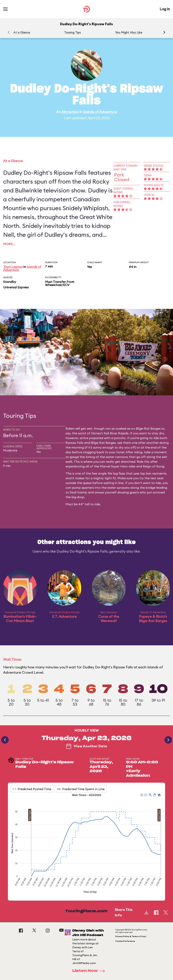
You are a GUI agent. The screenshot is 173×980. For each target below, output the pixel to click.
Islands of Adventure (100, 112)
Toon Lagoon (13, 267)
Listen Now (90, 971)
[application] (86, 844)
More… (9, 244)
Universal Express (16, 287)
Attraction (70, 112)
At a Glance (22, 32)
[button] (164, 32)
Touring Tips (73, 32)
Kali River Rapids (116, 433)
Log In (165, 9)
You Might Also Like (129, 32)
